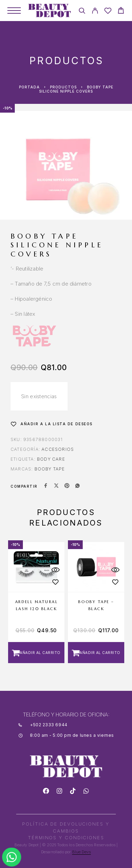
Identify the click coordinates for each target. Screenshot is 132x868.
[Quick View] (56, 570)
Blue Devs (82, 852)
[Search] (82, 12)
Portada (29, 87)
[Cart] (121, 11)
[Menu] (14, 11)
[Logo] (49, 11)
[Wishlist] (108, 12)
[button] (36, 653)
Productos (63, 87)
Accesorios (58, 449)
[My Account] (95, 12)
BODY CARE (51, 459)
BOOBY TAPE (50, 469)
